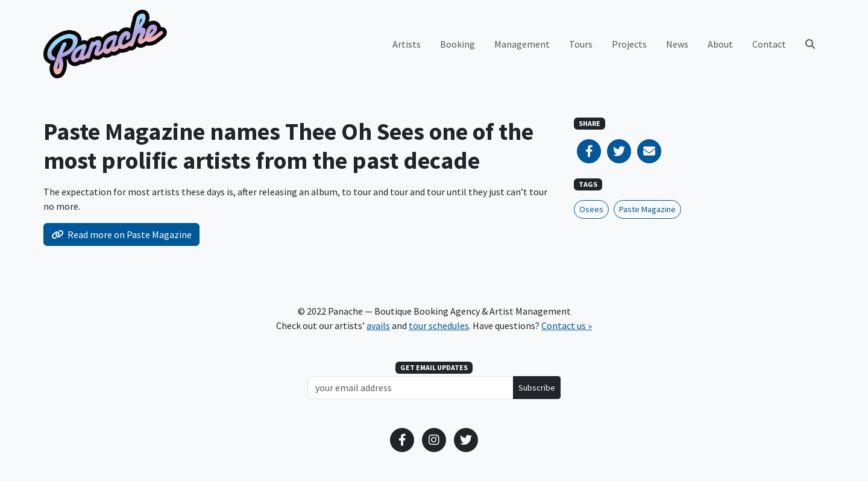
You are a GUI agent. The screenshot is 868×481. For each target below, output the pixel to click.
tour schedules (439, 325)
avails (378, 325)
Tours (581, 44)
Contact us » (567, 325)
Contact (769, 44)
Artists (407, 44)
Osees (591, 209)
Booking (458, 44)
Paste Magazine (647, 209)
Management (522, 44)
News (677, 44)
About (720, 44)
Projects (629, 44)
